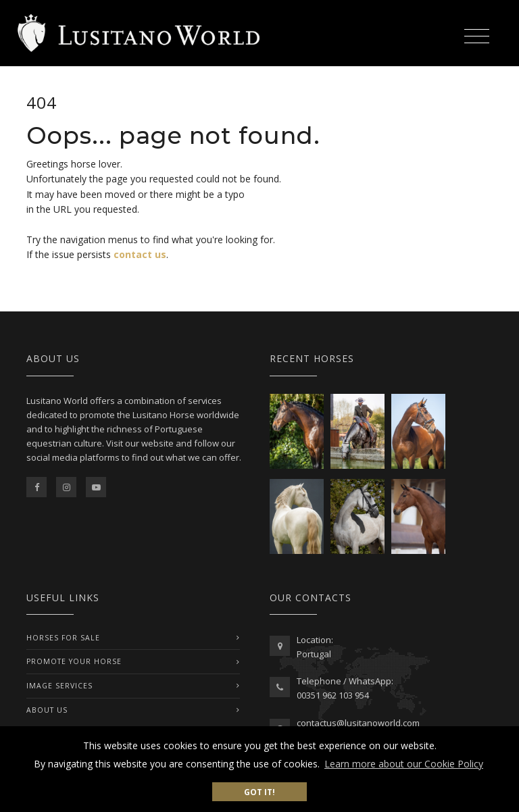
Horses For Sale (63, 638)
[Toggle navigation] (476, 34)
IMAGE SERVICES (59, 686)
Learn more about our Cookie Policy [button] (404, 764)
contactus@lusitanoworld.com (358, 723)
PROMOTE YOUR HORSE (74, 661)
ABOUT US (47, 710)
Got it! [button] (259, 792)
